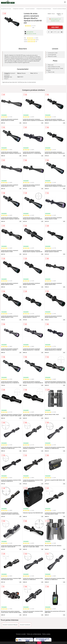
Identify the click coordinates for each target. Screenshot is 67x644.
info (20, 123)
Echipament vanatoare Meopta (44, 9)
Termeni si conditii (21, 634)
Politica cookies (46, 634)
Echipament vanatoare (18, 9)
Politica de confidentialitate (34, 634)
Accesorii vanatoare (30, 9)
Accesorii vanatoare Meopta (59, 9)
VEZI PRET (55, 27)
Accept (39, 643)
